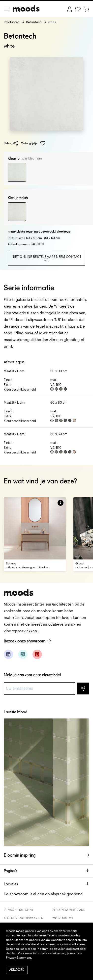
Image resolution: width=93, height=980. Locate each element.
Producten (12, 22)
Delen (11, 143)
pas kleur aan (30, 158)
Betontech (34, 22)
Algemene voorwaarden (24, 918)
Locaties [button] (46, 884)
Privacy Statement (19, 910)
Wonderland (75, 910)
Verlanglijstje (33, 143)
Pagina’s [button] (46, 871)
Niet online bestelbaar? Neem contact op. (47, 258)
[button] (61, 503)
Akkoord (17, 970)
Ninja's (67, 918)
